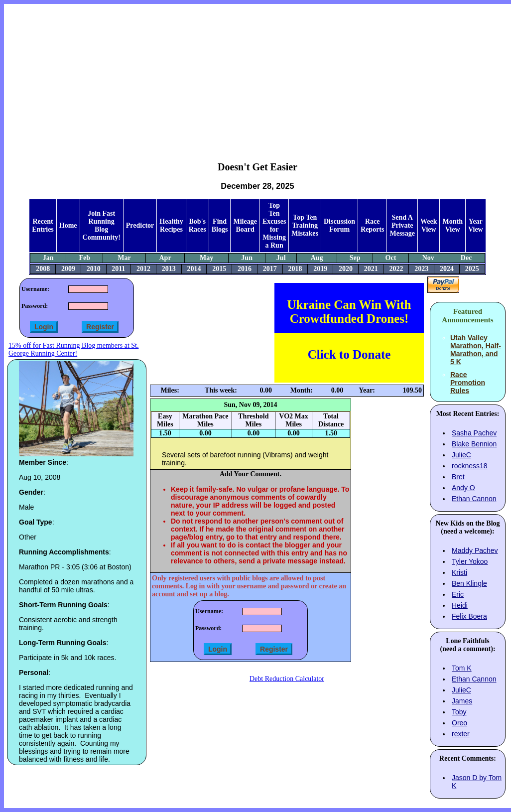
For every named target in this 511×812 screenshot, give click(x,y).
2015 (219, 269)
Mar (124, 258)
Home (68, 225)
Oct (391, 258)
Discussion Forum (339, 225)
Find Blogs (220, 225)
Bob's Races (197, 225)
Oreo (459, 723)
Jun (247, 258)
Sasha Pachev (474, 433)
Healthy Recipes (171, 225)
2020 (346, 269)
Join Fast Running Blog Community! (102, 225)
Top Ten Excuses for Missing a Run (274, 225)
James (462, 701)
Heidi (460, 605)
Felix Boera (469, 616)
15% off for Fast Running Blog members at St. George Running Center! (73, 349)
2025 (472, 269)
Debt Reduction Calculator (287, 679)
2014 (194, 269)
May (206, 258)
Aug (317, 258)
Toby (459, 712)
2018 (295, 269)
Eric (458, 594)
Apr (165, 258)
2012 (143, 269)
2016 (245, 269)
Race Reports (372, 225)
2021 (371, 269)
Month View (452, 225)
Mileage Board (245, 225)
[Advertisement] (258, 75)
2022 (396, 269)
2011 (118, 269)
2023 (421, 269)
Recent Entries (43, 225)
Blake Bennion (474, 444)
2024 (447, 269)
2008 (43, 269)
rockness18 (470, 466)
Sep (355, 258)
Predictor (140, 225)
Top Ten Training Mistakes (305, 225)
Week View (429, 225)
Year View (476, 225)
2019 (320, 269)
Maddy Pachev (475, 550)
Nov (428, 258)
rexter (461, 734)
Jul (281, 258)
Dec (466, 258)
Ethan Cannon (474, 499)
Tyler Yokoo (470, 561)
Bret (458, 477)
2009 (68, 269)
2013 (169, 269)
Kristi (459, 572)
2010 (94, 269)
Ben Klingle (469, 583)
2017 (270, 269)
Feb (84, 258)
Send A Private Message (402, 225)
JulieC (461, 455)
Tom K (462, 668)
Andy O (463, 488)
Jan (48, 258)
